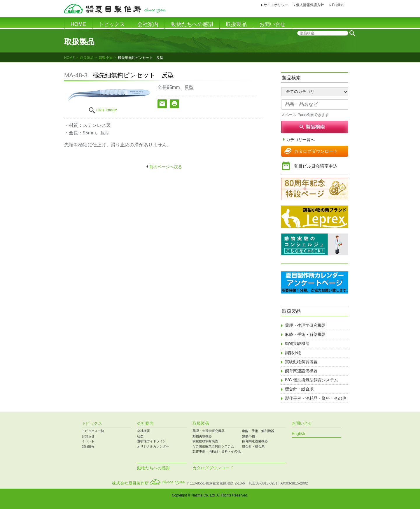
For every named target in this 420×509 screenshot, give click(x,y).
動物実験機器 (297, 343)
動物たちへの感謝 (192, 24)
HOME (78, 24)
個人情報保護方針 (310, 5)
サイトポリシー (276, 5)
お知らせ (88, 436)
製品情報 (88, 446)
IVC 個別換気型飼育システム (311, 380)
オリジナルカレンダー (153, 446)
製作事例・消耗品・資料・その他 (316, 398)
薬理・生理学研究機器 (305, 325)
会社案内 (148, 24)
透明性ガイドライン (152, 441)
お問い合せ (272, 24)
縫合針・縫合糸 (299, 389)
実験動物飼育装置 (301, 362)
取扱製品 (236, 24)
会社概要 (143, 431)
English (338, 5)
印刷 (352, 5)
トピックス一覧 (93, 431)
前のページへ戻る (166, 167)
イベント (88, 441)
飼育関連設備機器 (301, 371)
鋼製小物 (106, 58)
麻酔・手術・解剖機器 (305, 334)
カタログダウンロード (316, 151)
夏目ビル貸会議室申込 (316, 166)
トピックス (112, 24)
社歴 (140, 436)
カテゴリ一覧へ (300, 140)
